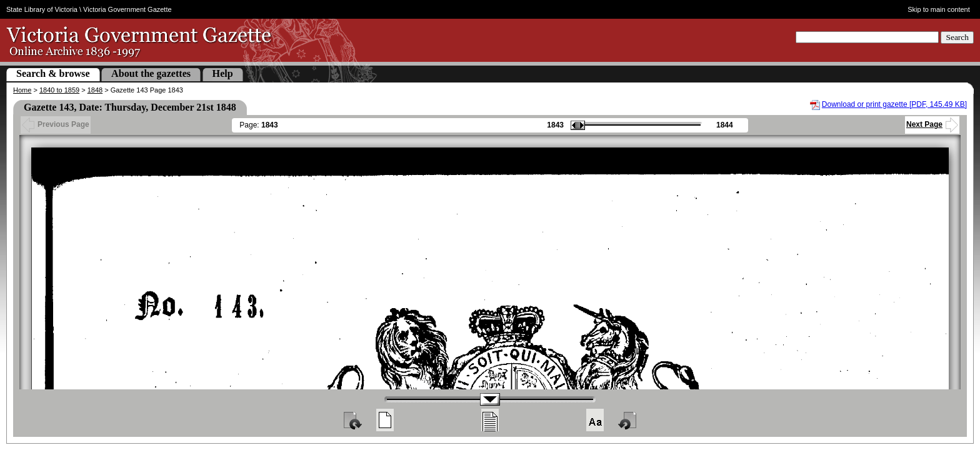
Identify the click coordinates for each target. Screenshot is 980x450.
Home (22, 90)
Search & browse (53, 73)
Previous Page (56, 124)
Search (957, 37)
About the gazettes (151, 73)
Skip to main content (939, 9)
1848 (95, 90)
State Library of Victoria (42, 9)
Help (223, 73)
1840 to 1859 (59, 90)
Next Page (932, 124)
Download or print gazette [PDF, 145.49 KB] (894, 104)
